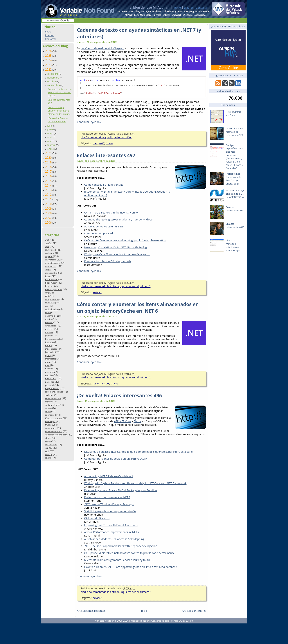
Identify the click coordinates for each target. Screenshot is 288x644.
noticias (49, 375)
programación (52, 388)
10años (49, 243)
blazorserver (51, 279)
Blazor (137, 423)
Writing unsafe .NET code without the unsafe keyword (117, 257)
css (47, 306)
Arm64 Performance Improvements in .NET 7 (112, 534)
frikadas (49, 332)
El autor (188, 8)
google (48, 336)
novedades (51, 378)
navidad (49, 369)
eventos (49, 329)
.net (47, 240)
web (47, 451)
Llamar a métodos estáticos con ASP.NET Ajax (233, 245)
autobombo (51, 273)
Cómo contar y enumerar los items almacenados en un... (59, 111)
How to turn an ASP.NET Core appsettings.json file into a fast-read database (131, 569)
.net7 (102, 146)
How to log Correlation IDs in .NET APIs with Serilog (116, 250)
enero (51, 149)
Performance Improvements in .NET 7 (107, 499)
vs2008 (49, 448)
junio (50, 129)
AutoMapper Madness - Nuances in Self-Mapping (114, 541)
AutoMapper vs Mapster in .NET (104, 229)
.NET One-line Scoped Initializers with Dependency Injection (121, 548)
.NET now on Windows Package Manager (109, 506)
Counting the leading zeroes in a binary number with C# (119, 222)
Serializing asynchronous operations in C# (110, 513)
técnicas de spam (54, 418)
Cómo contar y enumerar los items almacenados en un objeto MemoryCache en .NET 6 (138, 310)
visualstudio (51, 445)
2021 (49, 153)
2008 (49, 213)
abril (50, 137)
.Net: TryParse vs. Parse (234, 113)
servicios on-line (53, 398)
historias (49, 342)
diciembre (53, 74)
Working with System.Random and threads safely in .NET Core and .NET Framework (135, 485)
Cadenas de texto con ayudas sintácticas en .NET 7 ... (60, 92)
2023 (49, 65)
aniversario (51, 250)
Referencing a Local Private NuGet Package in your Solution (121, 492)
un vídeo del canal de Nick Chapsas (102, 48)
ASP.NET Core (123, 423)
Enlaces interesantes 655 (235, 209)
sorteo (48, 408)
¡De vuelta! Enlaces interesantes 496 (58, 120)
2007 (49, 218)
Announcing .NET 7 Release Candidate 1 (109, 478)
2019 (49, 162)
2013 (49, 190)
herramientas (52, 339)
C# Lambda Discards (97, 520)
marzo (51, 141)
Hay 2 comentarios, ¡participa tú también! (106, 139)
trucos (48, 425)
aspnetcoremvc (53, 263)
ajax (47, 246)
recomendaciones (54, 392)
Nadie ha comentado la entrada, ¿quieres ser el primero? (116, 288)
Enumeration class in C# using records (108, 263)
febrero (52, 145)
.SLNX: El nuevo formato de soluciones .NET (235, 132)
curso (48, 312)
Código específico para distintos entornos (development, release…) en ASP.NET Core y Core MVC (234, 157)
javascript (50, 352)
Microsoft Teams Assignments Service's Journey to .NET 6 (119, 562)
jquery (48, 355)
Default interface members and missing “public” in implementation (125, 243)
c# (46, 293)
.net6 (96, 386)
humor (49, 345)
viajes (48, 441)
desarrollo (50, 316)
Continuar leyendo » (89, 124)
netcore (49, 372)
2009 (49, 209)
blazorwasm (51, 283)
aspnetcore (51, 260)
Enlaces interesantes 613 (235, 225)
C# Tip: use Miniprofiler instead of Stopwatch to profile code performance (129, 555)
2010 (49, 204)
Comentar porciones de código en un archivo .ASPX (116, 461)
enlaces (49, 322)
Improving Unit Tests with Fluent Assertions (111, 527)
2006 (49, 222)
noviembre (53, 78)
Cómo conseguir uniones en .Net (104, 187)
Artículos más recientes (91, 613)
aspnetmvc (51, 266)
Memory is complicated (99, 236)
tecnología (50, 421)
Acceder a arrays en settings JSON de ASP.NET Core (235, 194)
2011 (49, 199)
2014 (49, 185)
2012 (49, 195)
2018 (49, 167)
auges (48, 270)
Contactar (202, 8)
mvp (47, 365)
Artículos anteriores (194, 613)
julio (50, 126)
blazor (48, 276)
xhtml (48, 458)
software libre (52, 405)
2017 (49, 172)
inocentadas (51, 349)
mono (48, 362)
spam (48, 412)
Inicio (178, 8)
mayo (51, 133)
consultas (50, 303)
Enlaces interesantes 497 (106, 158)
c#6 (47, 296)
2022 (49, 70)
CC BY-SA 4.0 (186, 623)
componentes (52, 299)
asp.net (49, 256)
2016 (49, 176)
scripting (49, 395)
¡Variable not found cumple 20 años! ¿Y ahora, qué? (234, 179)
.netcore (105, 386)
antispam (50, 253)
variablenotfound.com (56, 435)
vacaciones (51, 428)
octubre (52, 81)
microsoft (50, 359)
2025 (49, 56)
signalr (48, 402)
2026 (49, 51)
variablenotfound (54, 431)
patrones (50, 382)
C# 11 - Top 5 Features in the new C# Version (112, 215)
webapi (49, 454)
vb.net (48, 438)
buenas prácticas (54, 289)
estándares (51, 326)
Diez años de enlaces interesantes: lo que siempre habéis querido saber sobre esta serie (138, 454)
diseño (48, 319)
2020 (49, 158)
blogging (49, 286)
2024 (49, 60)
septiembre (54, 85)
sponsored (51, 415)
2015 (49, 181)
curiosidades (52, 309)
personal (50, 385)
